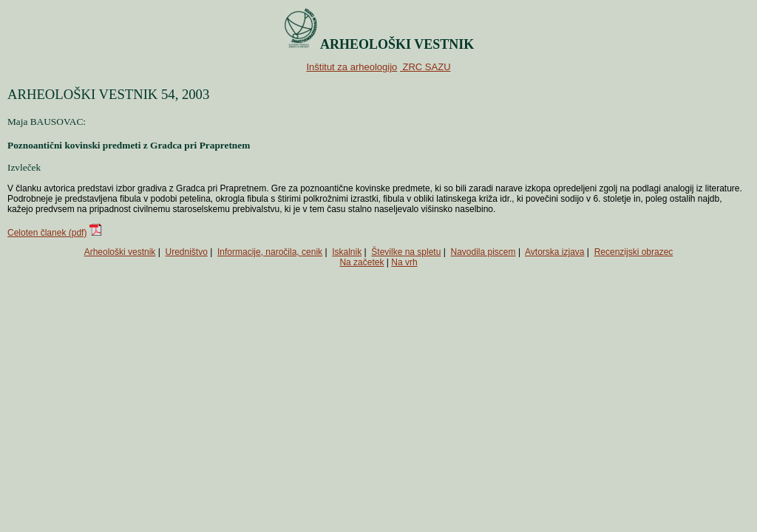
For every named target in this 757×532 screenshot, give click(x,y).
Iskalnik (347, 252)
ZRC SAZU (425, 67)
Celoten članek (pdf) (47, 233)
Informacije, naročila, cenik (270, 252)
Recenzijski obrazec (634, 252)
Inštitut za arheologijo (352, 67)
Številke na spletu (406, 252)
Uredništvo (187, 252)
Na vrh (404, 262)
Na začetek (361, 262)
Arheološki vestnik (120, 252)
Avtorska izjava (554, 252)
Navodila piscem (483, 252)
